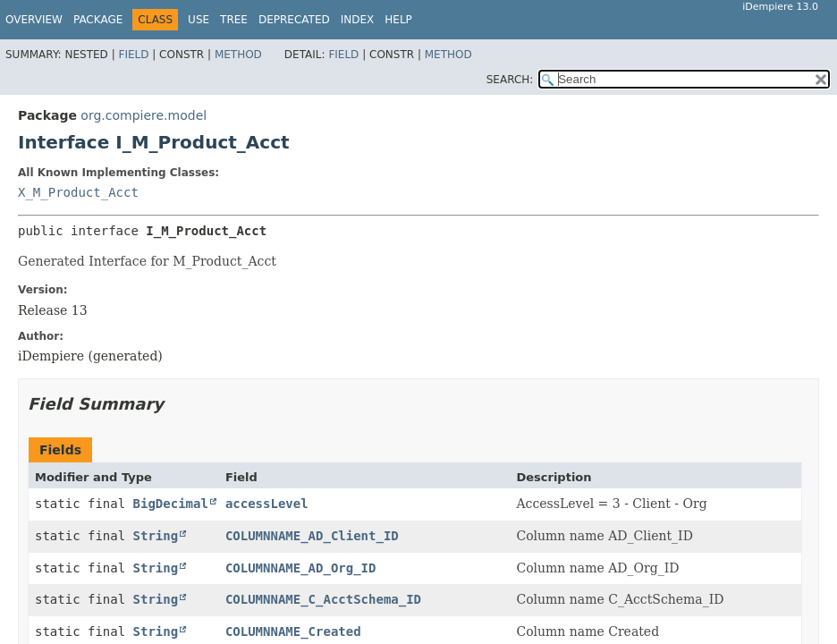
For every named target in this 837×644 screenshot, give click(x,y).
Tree (234, 20)
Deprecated (294, 20)
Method (238, 55)
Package (98, 20)
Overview (34, 20)
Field (133, 55)
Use (199, 20)
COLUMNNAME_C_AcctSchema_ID (323, 599)
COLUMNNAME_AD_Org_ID (301, 568)
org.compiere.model (144, 115)
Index (358, 20)
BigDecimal (171, 504)
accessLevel (267, 504)
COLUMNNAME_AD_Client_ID (312, 536)
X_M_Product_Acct (78, 192)
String (156, 536)
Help (398, 20)
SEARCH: (510, 80)
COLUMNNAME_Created (293, 631)
